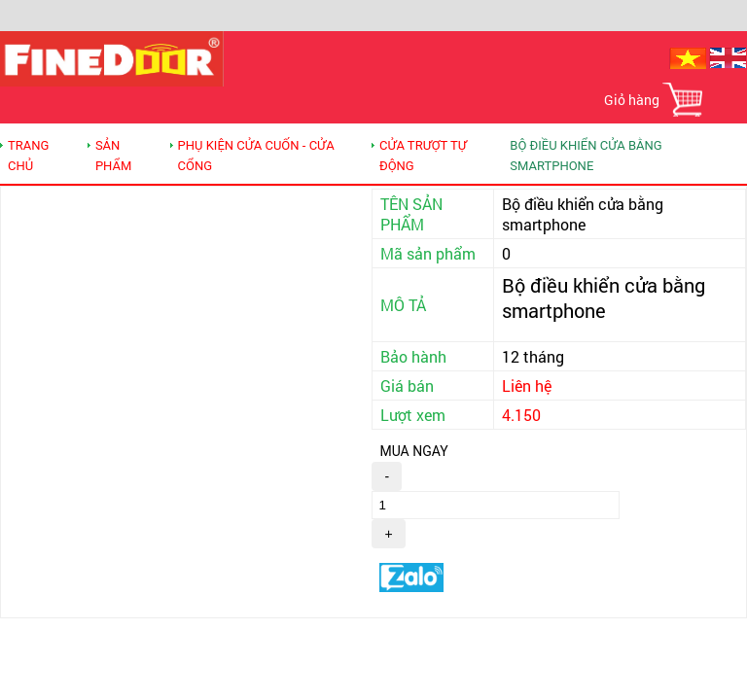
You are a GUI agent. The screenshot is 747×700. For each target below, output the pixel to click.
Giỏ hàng (632, 100)
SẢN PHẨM (113, 156)
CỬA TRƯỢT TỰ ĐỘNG (423, 156)
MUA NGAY (413, 451)
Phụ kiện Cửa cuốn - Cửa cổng (256, 156)
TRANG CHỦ (28, 156)
